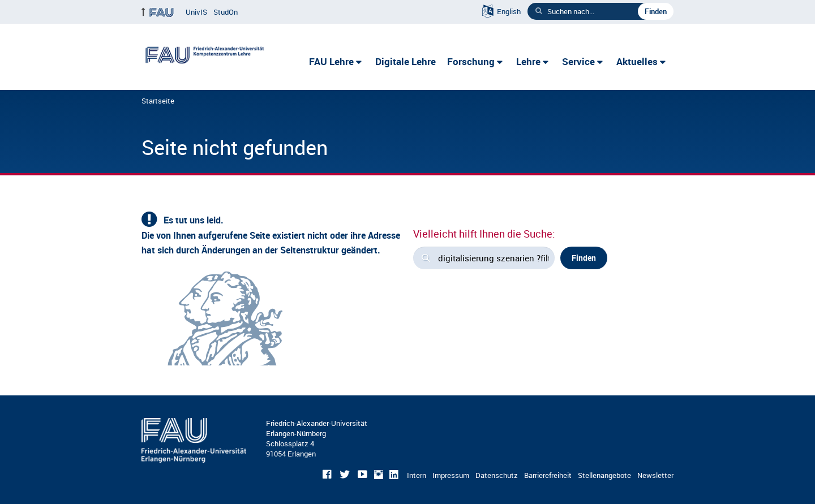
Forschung (471, 61)
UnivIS (196, 12)
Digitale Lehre (406, 61)
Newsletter (655, 475)
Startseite (158, 101)
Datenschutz (497, 475)
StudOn (226, 12)
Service (578, 61)
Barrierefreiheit (548, 475)
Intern (417, 475)
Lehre (528, 61)
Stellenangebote (604, 475)
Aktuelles (637, 61)
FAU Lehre (331, 61)
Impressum (451, 475)
